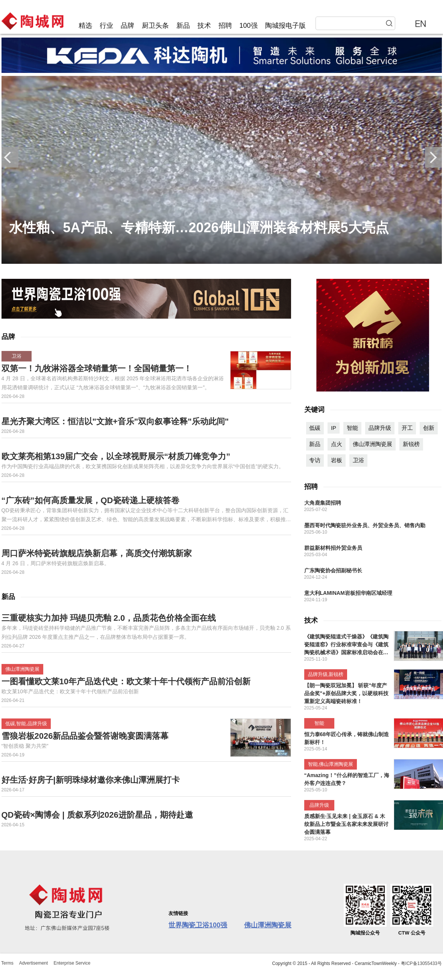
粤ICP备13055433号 (421, 963)
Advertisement (34, 963)
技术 (204, 26)
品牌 (127, 26)
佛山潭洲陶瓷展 (268, 925)
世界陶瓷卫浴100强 (198, 925)
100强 (249, 26)
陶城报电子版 (285, 26)
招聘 (225, 26)
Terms (7, 963)
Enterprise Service (72, 963)
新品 (183, 26)
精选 (85, 26)
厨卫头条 (155, 26)
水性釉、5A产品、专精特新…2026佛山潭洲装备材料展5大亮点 (199, 228)
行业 (106, 26)
